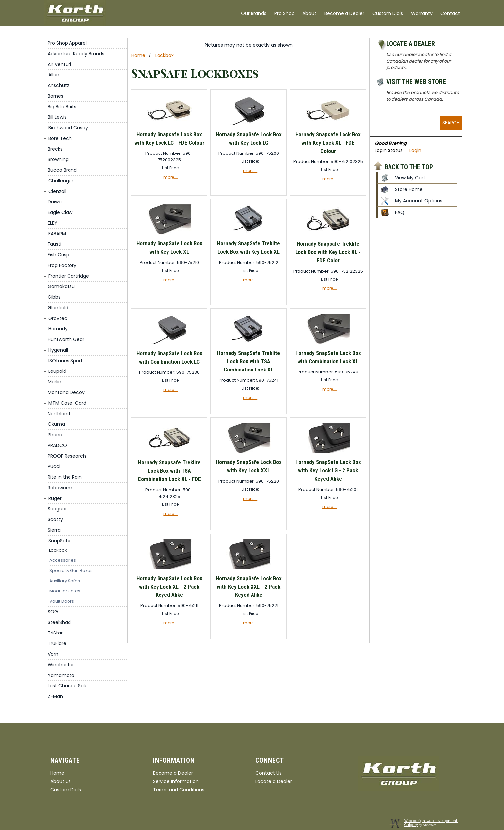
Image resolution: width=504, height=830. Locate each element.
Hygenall (58, 350)
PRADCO (57, 445)
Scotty (55, 519)
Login (415, 150)
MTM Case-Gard (67, 403)
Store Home (409, 189)
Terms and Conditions (179, 790)
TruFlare (57, 643)
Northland (59, 414)
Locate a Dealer (411, 44)
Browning (58, 159)
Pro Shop (284, 13)
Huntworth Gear (66, 339)
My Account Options (419, 201)
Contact (450, 13)
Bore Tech (60, 138)
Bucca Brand (62, 170)
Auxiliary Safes (65, 581)
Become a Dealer (344, 13)
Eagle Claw (60, 212)
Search (451, 123)
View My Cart (410, 178)
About (309, 13)
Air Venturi (59, 64)
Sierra (54, 530)
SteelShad (59, 622)
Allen (54, 75)
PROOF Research (67, 456)
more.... (171, 177)
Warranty (422, 13)
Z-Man (55, 696)
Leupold (57, 371)
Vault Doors (62, 601)
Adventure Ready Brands (76, 54)
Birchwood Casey (68, 128)
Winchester (61, 665)
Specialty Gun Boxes (71, 570)
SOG (53, 612)
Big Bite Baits (62, 107)
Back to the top (409, 167)
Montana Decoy (66, 392)
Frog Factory (62, 265)
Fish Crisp (58, 255)
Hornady (58, 329)
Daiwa (55, 202)
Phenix (55, 435)
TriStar (55, 633)
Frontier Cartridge (69, 276)
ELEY (52, 223)
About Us (61, 781)
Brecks (55, 149)
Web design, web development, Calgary (431, 823)
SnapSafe (59, 541)
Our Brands (254, 13)
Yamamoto (61, 675)
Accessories (63, 560)
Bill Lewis (57, 117)
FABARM (57, 234)
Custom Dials (388, 13)
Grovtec (58, 318)
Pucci (54, 466)
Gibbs (54, 297)
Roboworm (60, 488)
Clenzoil (57, 191)
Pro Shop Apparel (67, 43)
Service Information (176, 781)
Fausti (54, 244)
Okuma (56, 424)
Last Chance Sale (68, 686)
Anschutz (58, 85)
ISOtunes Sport (66, 361)
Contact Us (269, 773)
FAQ (400, 212)
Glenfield (58, 308)
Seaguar (57, 509)
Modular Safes (65, 591)
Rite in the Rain (65, 477)
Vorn (53, 654)
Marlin (54, 382)
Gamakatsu (61, 286)
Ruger (55, 498)
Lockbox (58, 550)
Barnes (55, 96)
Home (138, 55)
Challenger (61, 181)
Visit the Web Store (416, 82)
